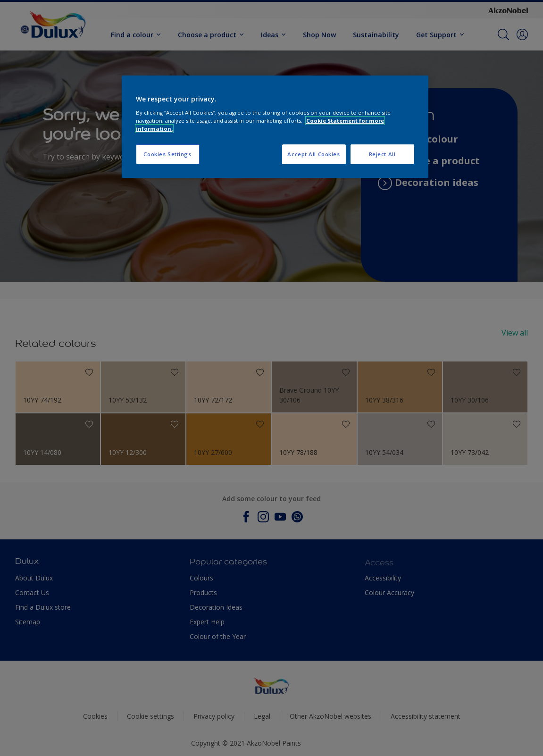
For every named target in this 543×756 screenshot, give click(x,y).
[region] (275, 127)
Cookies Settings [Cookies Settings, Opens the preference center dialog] (167, 154)
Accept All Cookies (313, 154)
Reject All (382, 154)
